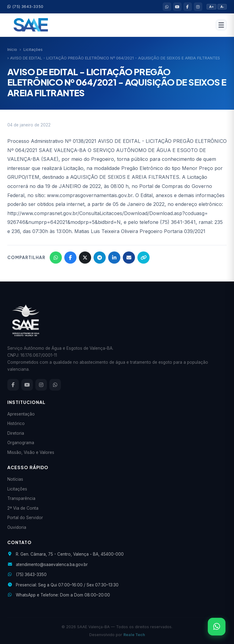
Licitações (33, 50)
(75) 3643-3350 (25, 7)
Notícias (15, 479)
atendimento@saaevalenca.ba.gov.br (52, 564)
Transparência (21, 498)
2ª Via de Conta (23, 508)
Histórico (16, 423)
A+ (212, 7)
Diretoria (16, 433)
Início (12, 50)
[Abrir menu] (221, 25)
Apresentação (21, 414)
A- (222, 7)
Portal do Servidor (25, 518)
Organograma (21, 443)
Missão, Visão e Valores (31, 452)
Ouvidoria (17, 527)
